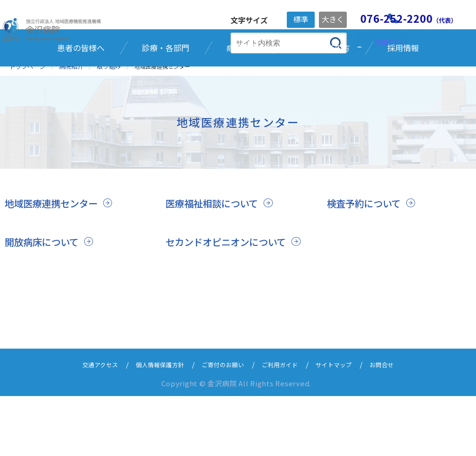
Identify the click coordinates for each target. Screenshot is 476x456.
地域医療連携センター (53, 250)
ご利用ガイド (285, 424)
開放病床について (43, 289)
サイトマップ (344, 424)
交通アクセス (86, 424)
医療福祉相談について (214, 250)
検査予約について (366, 250)
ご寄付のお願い (222, 424)
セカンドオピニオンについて (229, 289)
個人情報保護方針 (152, 424)
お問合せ (397, 424)
